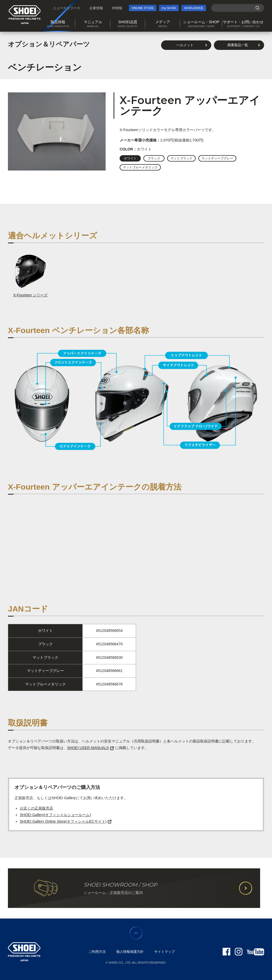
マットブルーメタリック (140, 167)
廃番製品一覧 (238, 45)
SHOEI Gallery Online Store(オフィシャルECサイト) (66, 821)
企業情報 (96, 8)
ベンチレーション (45, 67)
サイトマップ (165, 952)
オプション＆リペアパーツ (49, 44)
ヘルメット (185, 45)
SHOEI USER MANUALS (90, 748)
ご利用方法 (97, 952)
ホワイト (130, 158)
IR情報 (117, 8)
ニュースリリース (67, 8)
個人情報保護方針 (130, 952)
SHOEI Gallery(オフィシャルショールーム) (55, 815)
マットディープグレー (217, 158)
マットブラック (181, 158)
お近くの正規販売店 (36, 808)
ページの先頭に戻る (136, 933)
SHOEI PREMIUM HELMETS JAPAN (25, 15)
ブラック (154, 158)
